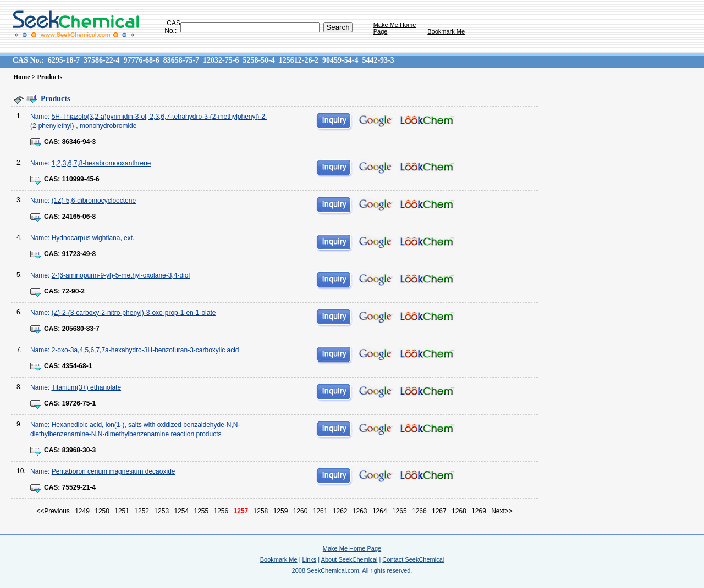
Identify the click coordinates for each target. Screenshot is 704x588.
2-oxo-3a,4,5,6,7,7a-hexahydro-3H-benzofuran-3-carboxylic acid (145, 350)
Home (22, 77)
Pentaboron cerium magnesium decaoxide (114, 471)
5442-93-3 (378, 60)
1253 (161, 511)
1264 (380, 511)
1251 (122, 511)
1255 (201, 511)
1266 (419, 511)
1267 (439, 511)
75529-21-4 (79, 487)
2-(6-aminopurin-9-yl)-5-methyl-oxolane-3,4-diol (121, 275)
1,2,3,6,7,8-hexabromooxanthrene (101, 163)
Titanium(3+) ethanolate (86, 387)
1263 (360, 511)
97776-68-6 (141, 60)
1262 (340, 511)
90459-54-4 (340, 60)
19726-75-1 (79, 403)
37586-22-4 (101, 60)
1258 (261, 511)
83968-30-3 (79, 450)
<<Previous (53, 511)
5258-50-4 (258, 60)
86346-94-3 (79, 142)
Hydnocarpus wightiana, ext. (93, 238)
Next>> (502, 511)
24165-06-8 (79, 217)
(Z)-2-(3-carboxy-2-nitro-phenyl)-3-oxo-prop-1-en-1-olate (134, 313)
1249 (82, 511)
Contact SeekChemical (413, 559)
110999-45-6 (81, 179)
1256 (221, 511)
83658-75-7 (181, 60)
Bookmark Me (446, 31)
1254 (181, 511)
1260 (301, 511)
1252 (142, 511)
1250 (102, 511)
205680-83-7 (81, 329)
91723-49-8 (79, 254)
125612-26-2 (299, 60)
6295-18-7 (64, 60)
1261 (320, 511)
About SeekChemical (350, 559)
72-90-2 (73, 291)
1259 (281, 511)
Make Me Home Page (352, 548)
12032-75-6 (221, 60)
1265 (400, 511)
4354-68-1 (77, 366)
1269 (479, 511)
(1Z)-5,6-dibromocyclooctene (94, 201)
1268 (459, 511)
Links (310, 559)
